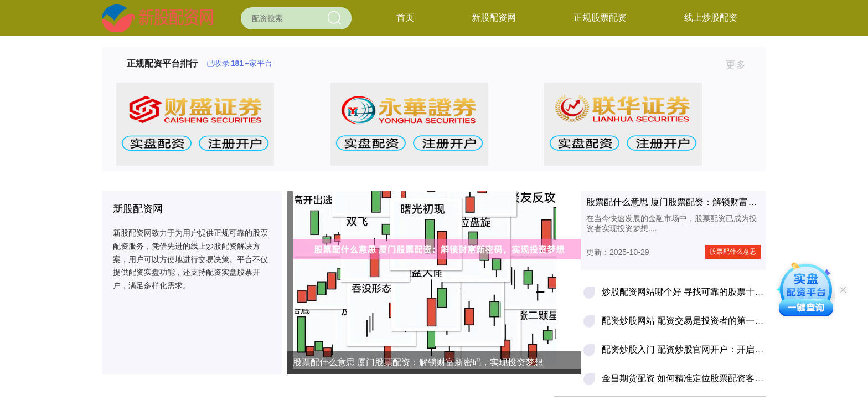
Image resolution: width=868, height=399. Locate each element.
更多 (740, 65)
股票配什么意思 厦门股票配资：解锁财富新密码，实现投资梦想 (418, 362)
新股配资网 (494, 17)
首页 (405, 17)
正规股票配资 (600, 17)
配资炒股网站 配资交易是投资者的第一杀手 (687, 321)
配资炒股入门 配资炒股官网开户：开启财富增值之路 (705, 349)
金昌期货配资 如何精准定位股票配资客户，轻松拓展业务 (714, 378)
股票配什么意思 (733, 252)
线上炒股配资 (711, 17)
